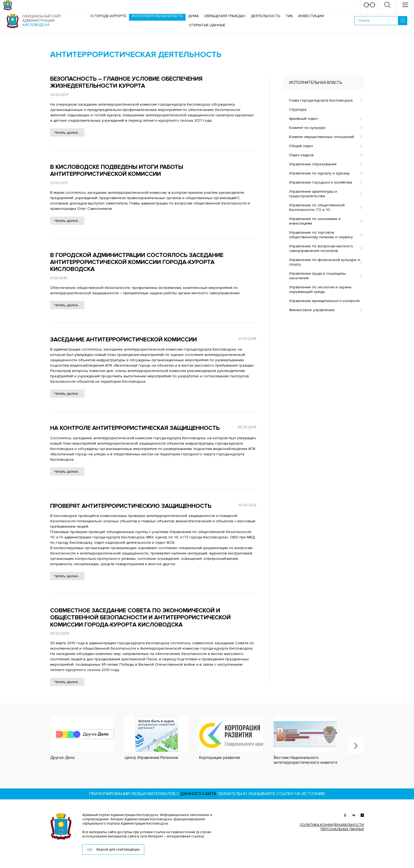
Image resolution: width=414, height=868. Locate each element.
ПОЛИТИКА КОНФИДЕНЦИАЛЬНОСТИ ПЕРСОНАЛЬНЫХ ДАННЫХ (332, 827)
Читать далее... (67, 133)
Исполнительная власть (157, 16)
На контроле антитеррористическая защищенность (135, 428)
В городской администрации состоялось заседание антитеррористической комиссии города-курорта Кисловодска (137, 262)
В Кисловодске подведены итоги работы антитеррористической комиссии (117, 171)
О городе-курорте (108, 16)
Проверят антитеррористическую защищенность (131, 506)
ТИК (289, 16)
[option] (77, 738)
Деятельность (265, 16)
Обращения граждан (225, 16)
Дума (193, 16)
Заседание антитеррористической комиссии (123, 340)
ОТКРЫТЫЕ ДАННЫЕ (207, 25)
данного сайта (198, 794)
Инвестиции (311, 16)
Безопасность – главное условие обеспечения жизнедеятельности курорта (126, 82)
